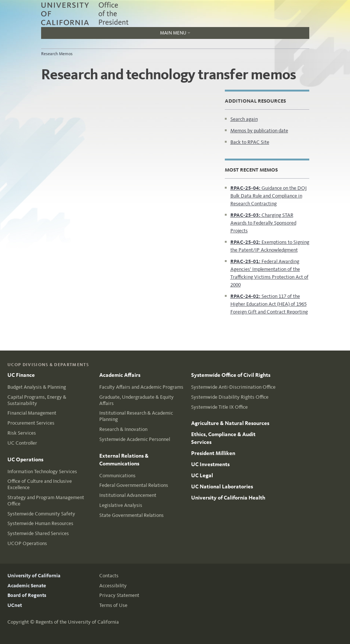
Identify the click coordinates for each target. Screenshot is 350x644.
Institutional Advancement (128, 495)
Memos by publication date (259, 131)
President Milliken (213, 453)
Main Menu (116, 34)
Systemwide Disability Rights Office (230, 397)
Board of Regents (27, 595)
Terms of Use (113, 605)
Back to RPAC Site (250, 142)
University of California (34, 576)
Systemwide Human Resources (40, 523)
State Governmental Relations (131, 515)
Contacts (109, 576)
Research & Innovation (123, 429)
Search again (244, 119)
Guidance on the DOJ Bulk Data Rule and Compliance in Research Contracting (269, 196)
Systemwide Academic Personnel (135, 439)
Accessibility (113, 586)
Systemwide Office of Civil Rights (231, 375)
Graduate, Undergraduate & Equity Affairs (136, 400)
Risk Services (22, 433)
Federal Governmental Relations (134, 485)
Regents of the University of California (77, 622)
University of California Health (228, 498)
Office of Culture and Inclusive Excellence (40, 484)
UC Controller (22, 443)
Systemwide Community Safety (41, 514)
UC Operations (25, 459)
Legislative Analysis (121, 505)
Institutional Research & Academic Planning (136, 416)
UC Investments (210, 464)
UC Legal (202, 475)
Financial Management (32, 413)
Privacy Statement (119, 595)
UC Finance (21, 375)
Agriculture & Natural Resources (230, 423)
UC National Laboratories (222, 487)
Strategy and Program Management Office (46, 501)
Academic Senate (27, 586)
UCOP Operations (27, 543)
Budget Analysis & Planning (37, 387)
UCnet (15, 605)
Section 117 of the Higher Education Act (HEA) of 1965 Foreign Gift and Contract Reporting (269, 304)
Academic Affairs (120, 375)
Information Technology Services (42, 472)
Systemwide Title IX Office (219, 407)
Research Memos (57, 54)
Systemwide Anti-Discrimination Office (233, 387)
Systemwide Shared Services (38, 533)
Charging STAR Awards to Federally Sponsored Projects (263, 223)
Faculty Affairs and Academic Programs (141, 387)
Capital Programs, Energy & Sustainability (37, 400)
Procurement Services (31, 423)
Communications (117, 476)
